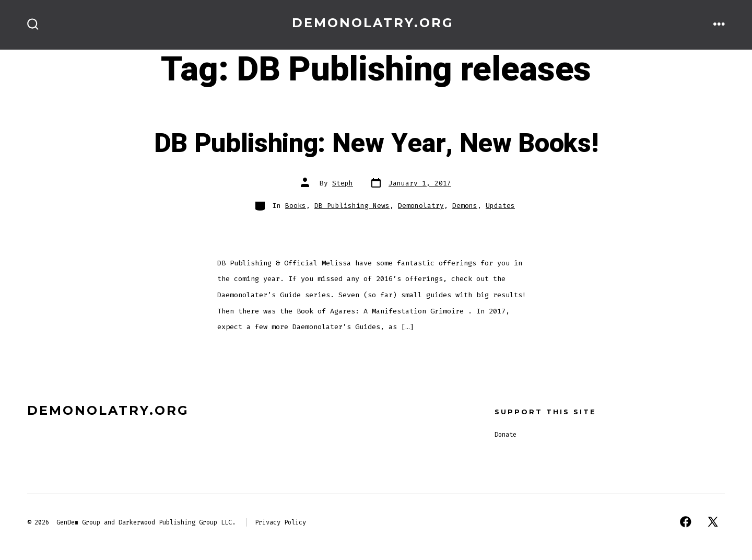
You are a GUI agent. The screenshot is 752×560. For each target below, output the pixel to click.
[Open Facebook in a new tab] (686, 522)
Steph (343, 183)
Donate (506, 435)
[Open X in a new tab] (713, 522)
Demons (465, 206)
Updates (500, 206)
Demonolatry (421, 206)
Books (296, 206)
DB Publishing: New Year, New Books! (376, 144)
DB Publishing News (352, 206)
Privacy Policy (280, 522)
